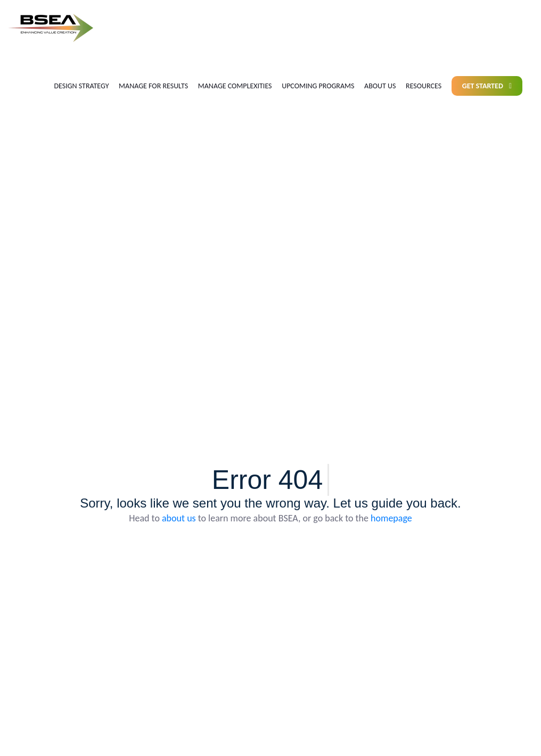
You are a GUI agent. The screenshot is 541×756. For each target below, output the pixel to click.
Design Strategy (81, 86)
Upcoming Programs (318, 86)
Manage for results (153, 86)
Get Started (487, 86)
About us (380, 86)
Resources (424, 86)
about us (179, 518)
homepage (391, 518)
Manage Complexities (235, 86)
